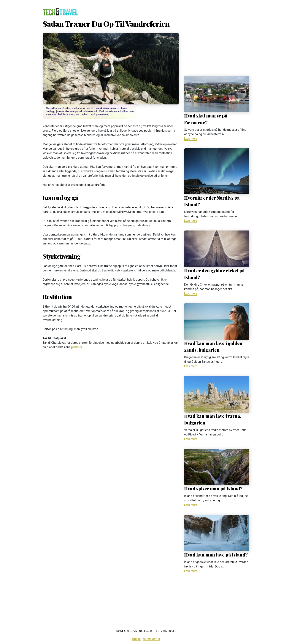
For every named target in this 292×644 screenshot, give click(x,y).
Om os (136, 639)
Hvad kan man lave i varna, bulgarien (213, 419)
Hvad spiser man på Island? (213, 489)
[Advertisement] (217, 46)
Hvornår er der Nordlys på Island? (212, 201)
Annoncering (151, 639)
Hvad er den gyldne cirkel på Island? (214, 274)
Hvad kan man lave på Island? (216, 555)
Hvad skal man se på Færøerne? (206, 119)
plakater (77, 347)
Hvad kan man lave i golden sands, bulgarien (213, 346)
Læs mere (191, 139)
